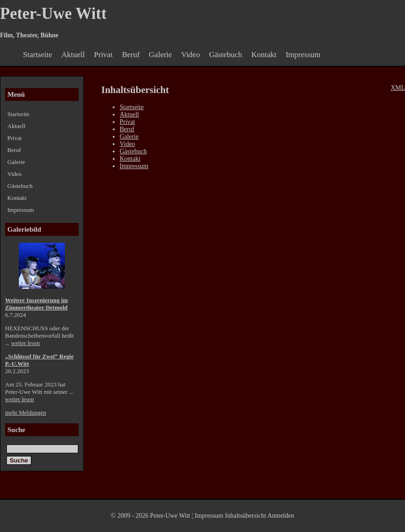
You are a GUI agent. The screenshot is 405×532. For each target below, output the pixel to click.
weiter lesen (25, 343)
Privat (103, 55)
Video (191, 55)
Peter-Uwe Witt (53, 14)
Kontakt (264, 55)
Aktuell (73, 55)
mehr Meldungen (26, 412)
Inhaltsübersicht (246, 516)
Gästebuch (226, 55)
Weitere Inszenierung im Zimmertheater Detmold (36, 304)
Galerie (161, 55)
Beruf (131, 55)
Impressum (303, 55)
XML (398, 88)
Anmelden (281, 516)
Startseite (38, 55)
